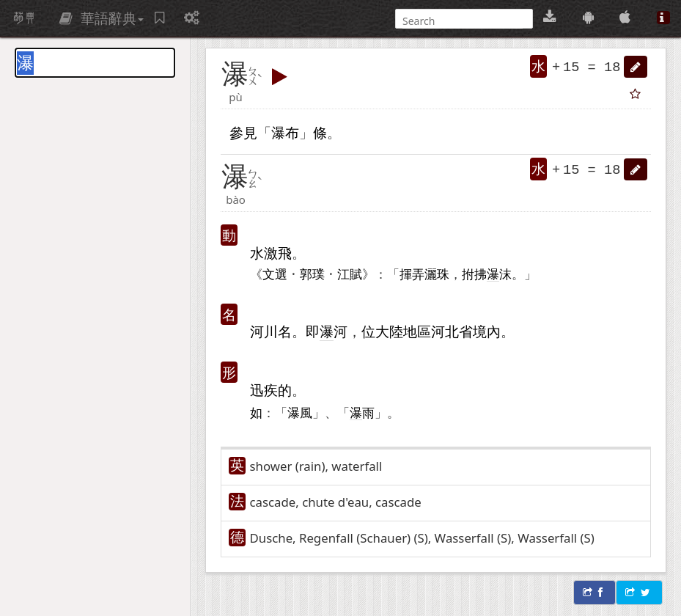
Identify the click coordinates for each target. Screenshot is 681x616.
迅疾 (264, 390)
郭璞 (312, 274)
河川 (264, 331)
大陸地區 (403, 331)
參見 (243, 132)
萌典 (24, 18)
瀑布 (285, 132)
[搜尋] (463, 21)
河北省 (452, 331)
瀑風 (300, 412)
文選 (275, 274)
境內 (487, 331)
